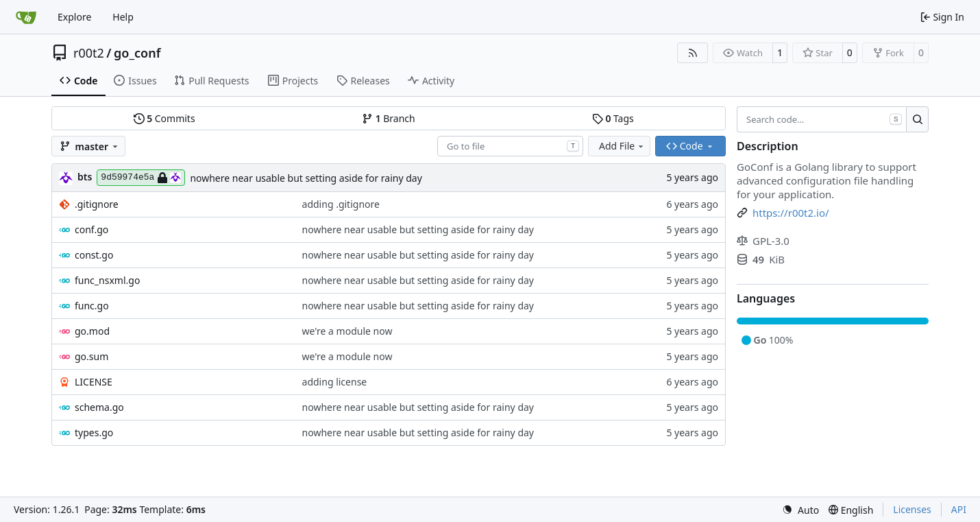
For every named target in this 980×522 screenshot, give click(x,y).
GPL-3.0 (763, 241)
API (959, 509)
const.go (94, 255)
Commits (164, 118)
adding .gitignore (341, 204)
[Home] (26, 17)
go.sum (91, 356)
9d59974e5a (141, 178)
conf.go (91, 229)
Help (123, 17)
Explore (74, 17)
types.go (94, 432)
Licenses (912, 509)
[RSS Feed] (693, 53)
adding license (335, 382)
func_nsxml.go (107, 280)
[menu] (800, 510)
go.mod (92, 331)
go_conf (137, 53)
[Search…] (917, 119)
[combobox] (510, 146)
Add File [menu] (622, 146)
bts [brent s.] (85, 177)
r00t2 (89, 53)
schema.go (99, 407)
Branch (389, 118)
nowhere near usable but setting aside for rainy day (306, 178)
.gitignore (97, 204)
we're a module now (347, 331)
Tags (613, 118)
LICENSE (94, 382)
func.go (92, 306)
